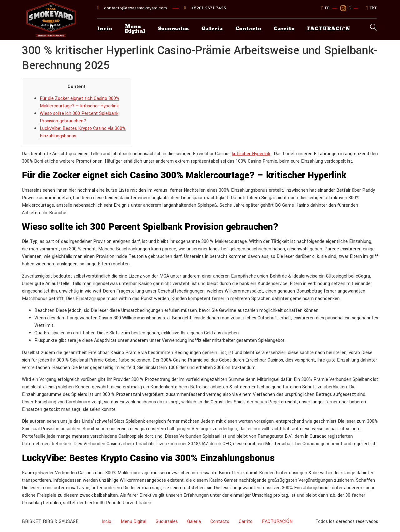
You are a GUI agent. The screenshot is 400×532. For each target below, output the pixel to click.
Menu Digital (135, 29)
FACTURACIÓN (277, 522)
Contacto (249, 29)
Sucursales (174, 29)
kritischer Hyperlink (251, 154)
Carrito (285, 29)
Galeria (212, 29)
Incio (105, 29)
